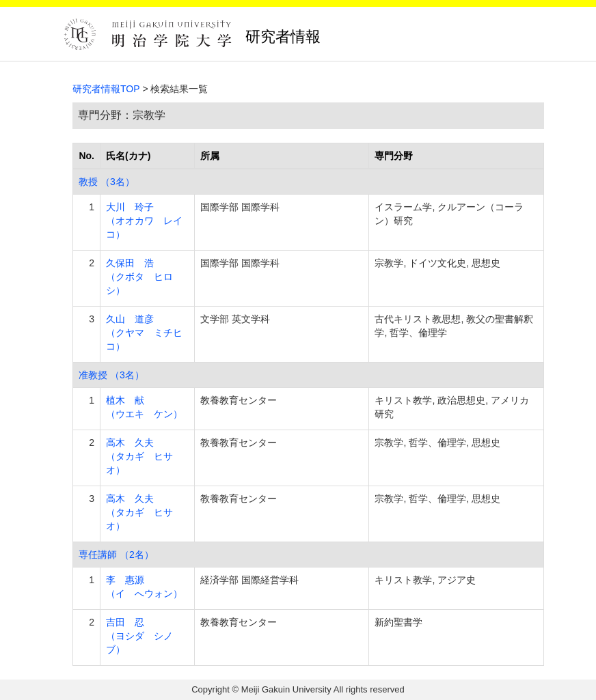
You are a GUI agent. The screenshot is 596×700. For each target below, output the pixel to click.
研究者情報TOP (106, 89)
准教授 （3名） (111, 375)
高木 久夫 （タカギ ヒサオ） (139, 456)
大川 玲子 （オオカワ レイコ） (144, 221)
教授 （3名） (107, 182)
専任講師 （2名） (116, 555)
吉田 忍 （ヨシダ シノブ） (139, 636)
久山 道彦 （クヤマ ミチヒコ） (144, 333)
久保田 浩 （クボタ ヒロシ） (139, 277)
